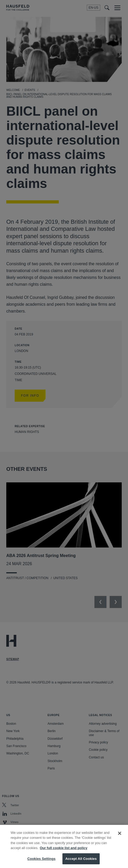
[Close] (120, 837)
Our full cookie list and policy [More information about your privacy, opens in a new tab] (64, 852)
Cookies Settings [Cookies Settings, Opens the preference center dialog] (41, 863)
